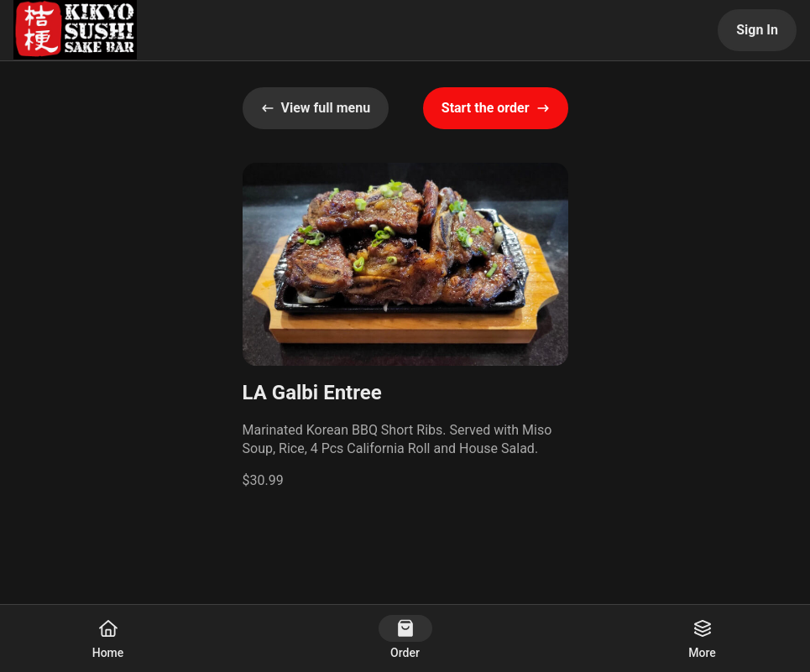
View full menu (316, 108)
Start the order (496, 108)
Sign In (757, 30)
